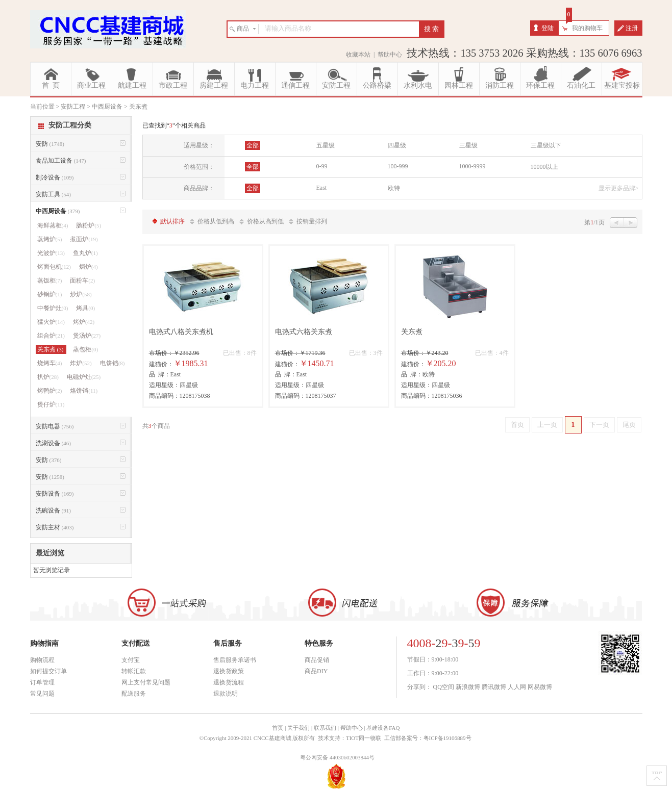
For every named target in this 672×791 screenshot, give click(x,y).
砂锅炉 (50, 294)
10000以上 (544, 167)
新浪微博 (468, 687)
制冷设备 (55, 177)
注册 (632, 28)
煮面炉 (84, 239)
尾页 (629, 425)
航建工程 (132, 85)
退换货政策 (229, 671)
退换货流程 (229, 682)
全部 (253, 145)
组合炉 (51, 336)
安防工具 (53, 194)
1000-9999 (472, 166)
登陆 (547, 28)
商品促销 (317, 660)
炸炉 (81, 363)
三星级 (468, 145)
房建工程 (214, 85)
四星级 (397, 145)
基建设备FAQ (383, 728)
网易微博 (540, 687)
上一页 (547, 425)
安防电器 (55, 426)
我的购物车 (587, 28)
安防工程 (336, 85)
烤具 (85, 308)
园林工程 (459, 85)
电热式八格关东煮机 (181, 332)
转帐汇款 (134, 671)
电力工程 (255, 85)
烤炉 (84, 322)
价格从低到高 (216, 221)
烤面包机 (54, 267)
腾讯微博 (494, 687)
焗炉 (89, 267)
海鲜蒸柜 (53, 225)
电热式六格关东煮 (304, 332)
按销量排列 (312, 221)
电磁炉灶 (84, 377)
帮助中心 (390, 55)
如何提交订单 (48, 671)
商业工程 (91, 85)
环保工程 (540, 85)
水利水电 (418, 85)
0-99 (322, 166)
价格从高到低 (265, 221)
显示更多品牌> (619, 188)
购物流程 (42, 660)
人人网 (517, 687)
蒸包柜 (85, 349)
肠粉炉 (89, 225)
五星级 (326, 145)
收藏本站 (358, 55)
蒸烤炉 (50, 239)
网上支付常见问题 (146, 682)
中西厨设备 (58, 211)
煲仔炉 (51, 404)
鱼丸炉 (85, 253)
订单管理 (42, 682)
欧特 (394, 188)
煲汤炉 (87, 336)
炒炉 (81, 294)
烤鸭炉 (50, 391)
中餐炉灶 (53, 308)
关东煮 (412, 332)
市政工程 (173, 85)
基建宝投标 (622, 85)
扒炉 (48, 377)
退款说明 (226, 694)
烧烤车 (50, 363)
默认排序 (172, 221)
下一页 (599, 425)
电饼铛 (113, 363)
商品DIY (316, 671)
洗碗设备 (53, 511)
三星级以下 (546, 145)
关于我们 (298, 728)
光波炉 (51, 253)
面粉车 (82, 280)
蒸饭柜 (50, 280)
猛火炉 (51, 322)
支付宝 (131, 660)
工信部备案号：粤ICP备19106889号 (429, 738)
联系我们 (325, 728)
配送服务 (134, 694)
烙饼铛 (84, 391)
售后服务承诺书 (235, 660)
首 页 (51, 85)
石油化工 (581, 85)
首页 (517, 425)
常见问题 (42, 694)
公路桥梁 (377, 85)
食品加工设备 (61, 161)
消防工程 (500, 85)
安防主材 (55, 527)
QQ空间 (444, 687)
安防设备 (55, 494)
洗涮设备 (53, 443)
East (322, 188)
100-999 (398, 166)
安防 (50, 144)
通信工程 (295, 85)
